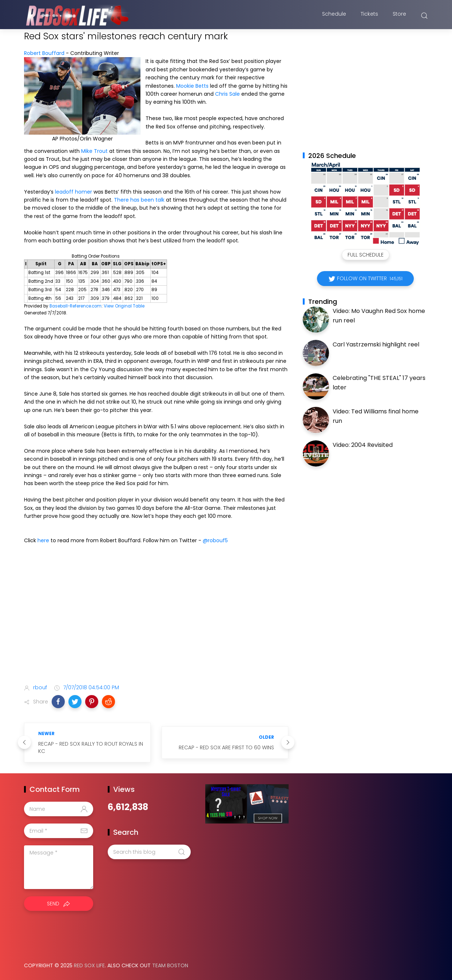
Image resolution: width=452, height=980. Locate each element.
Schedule (334, 16)
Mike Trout (94, 151)
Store (399, 16)
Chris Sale (227, 94)
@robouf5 (215, 540)
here (43, 540)
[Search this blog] (149, 852)
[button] (58, 702)
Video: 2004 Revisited (363, 445)
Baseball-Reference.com (76, 306)
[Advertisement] (156, 621)
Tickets (369, 16)
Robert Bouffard (44, 53)
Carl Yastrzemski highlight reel (376, 344)
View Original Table (124, 306)
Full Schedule (366, 255)
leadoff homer (74, 192)
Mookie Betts (192, 86)
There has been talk (139, 200)
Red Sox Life (89, 965)
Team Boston (170, 965)
